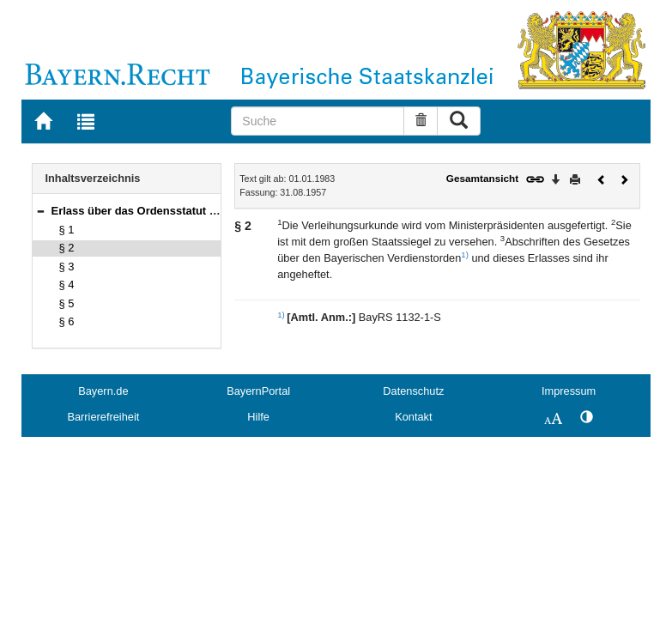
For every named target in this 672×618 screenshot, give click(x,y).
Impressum (569, 391)
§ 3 (67, 267)
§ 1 (67, 230)
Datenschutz (413, 391)
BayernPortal (258, 391)
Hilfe (258, 417)
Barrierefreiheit (103, 417)
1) (465, 254)
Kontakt (413, 417)
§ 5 (67, 303)
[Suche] (317, 121)
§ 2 (67, 248)
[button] (40, 211)
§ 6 (67, 321)
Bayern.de (103, 391)
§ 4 (67, 285)
